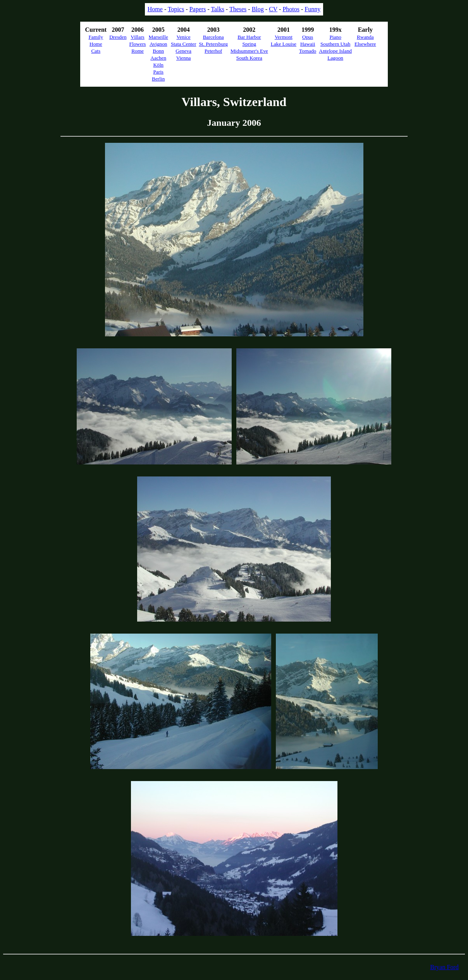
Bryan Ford (444, 967)
